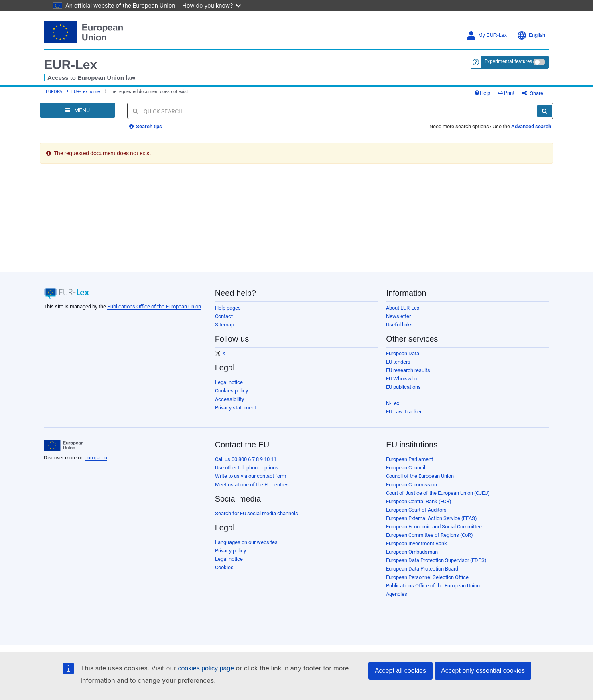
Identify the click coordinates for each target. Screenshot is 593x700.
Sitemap (224, 325)
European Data (403, 353)
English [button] (531, 35)
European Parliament (409, 459)
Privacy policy (230, 551)
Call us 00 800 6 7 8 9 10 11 (246, 459)
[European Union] (64, 445)
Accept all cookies (400, 671)
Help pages (228, 308)
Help (482, 93)
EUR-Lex (70, 65)
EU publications (403, 387)
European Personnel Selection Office (427, 577)
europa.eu (96, 458)
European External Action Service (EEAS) (432, 518)
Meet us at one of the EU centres (252, 485)
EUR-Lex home (86, 92)
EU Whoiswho (402, 379)
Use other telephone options (247, 468)
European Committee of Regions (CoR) (430, 535)
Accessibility (229, 399)
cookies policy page (206, 668)
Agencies (397, 594)
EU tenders (398, 362)
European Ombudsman (412, 552)
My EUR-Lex (486, 35)
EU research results (408, 370)
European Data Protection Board (422, 569)
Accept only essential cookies (483, 671)
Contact (224, 316)
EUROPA (54, 92)
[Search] (545, 111)
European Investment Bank (416, 543)
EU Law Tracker (404, 412)
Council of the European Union (420, 476)
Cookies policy (232, 391)
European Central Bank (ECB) (419, 501)
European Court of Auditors (416, 510)
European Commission (411, 485)
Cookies (224, 567)
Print (506, 93)
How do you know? (212, 5)
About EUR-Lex (403, 308)
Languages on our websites (246, 542)
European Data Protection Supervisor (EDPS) (436, 560)
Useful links (399, 325)
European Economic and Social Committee (434, 527)
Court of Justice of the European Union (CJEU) (438, 493)
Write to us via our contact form (251, 476)
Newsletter (398, 316)
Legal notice (229, 382)
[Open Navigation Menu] (77, 110)
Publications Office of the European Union (154, 307)
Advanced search (531, 126)
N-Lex (393, 403)
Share (533, 93)
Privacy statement (236, 408)
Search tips (146, 126)
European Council (406, 468)
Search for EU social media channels (257, 513)
